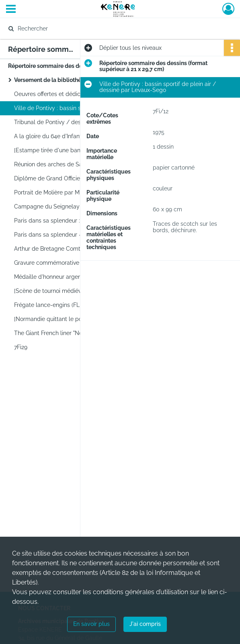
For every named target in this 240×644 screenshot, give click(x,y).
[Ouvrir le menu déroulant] (11, 10)
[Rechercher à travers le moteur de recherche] (113, 29)
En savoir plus (91, 624)
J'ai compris (145, 624)
